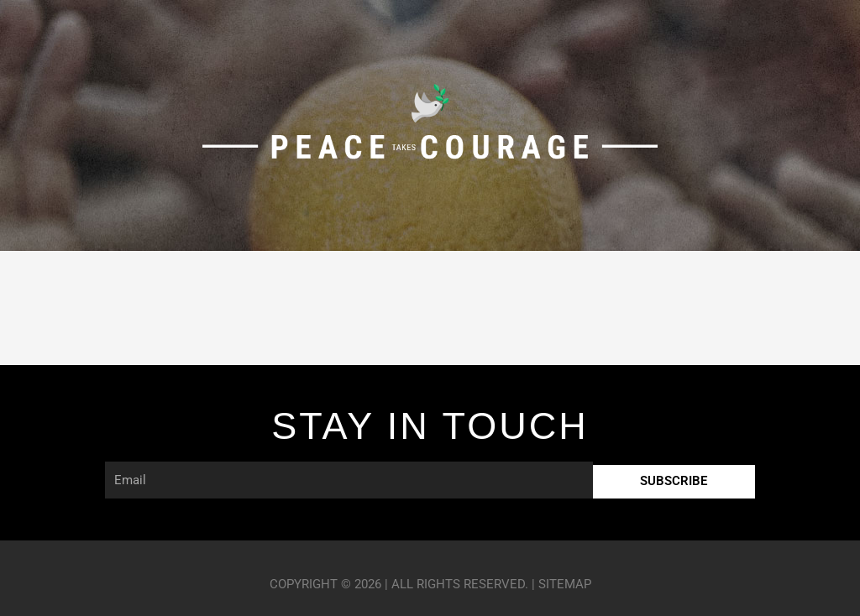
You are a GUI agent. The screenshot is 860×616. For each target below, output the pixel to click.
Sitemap (565, 584)
